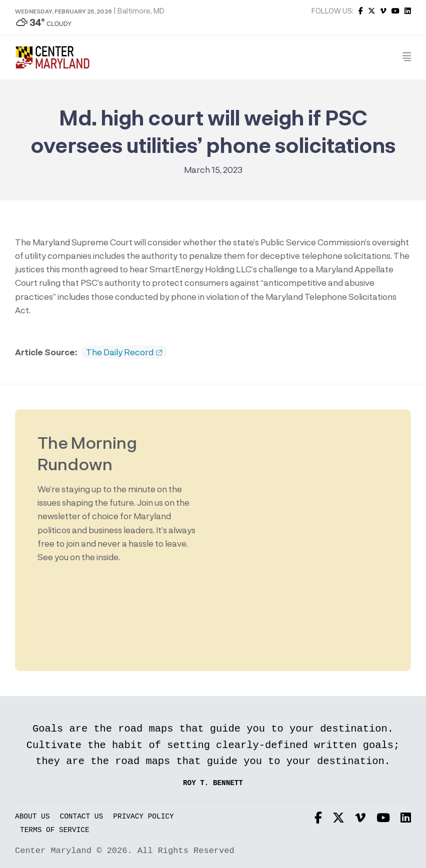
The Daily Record (124, 352)
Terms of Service (55, 830)
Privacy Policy (143, 817)
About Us (32, 817)
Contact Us (82, 817)
